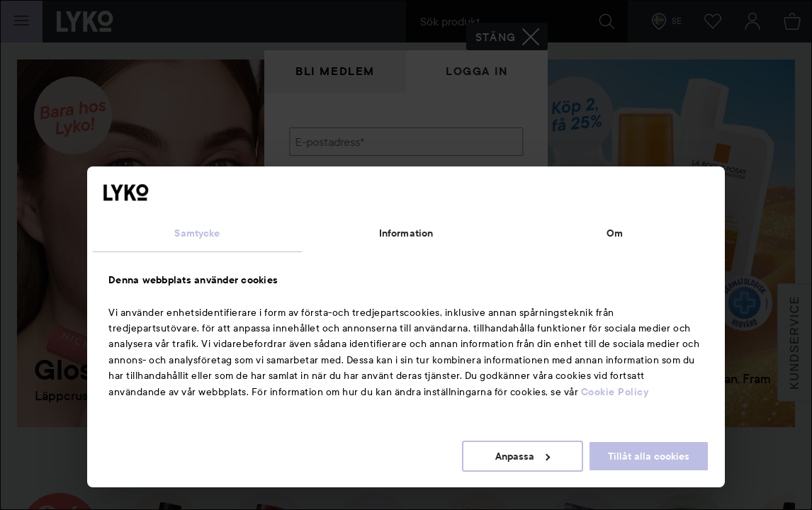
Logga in (477, 71)
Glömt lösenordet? (336, 241)
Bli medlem (335, 71)
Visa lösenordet (486, 214)
